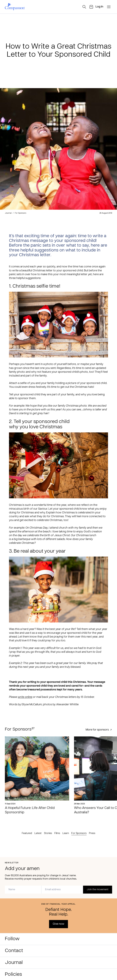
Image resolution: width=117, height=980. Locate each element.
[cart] (91, 7)
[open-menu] (109, 7)
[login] (99, 7)
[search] (84, 7)
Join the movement (98, 890)
